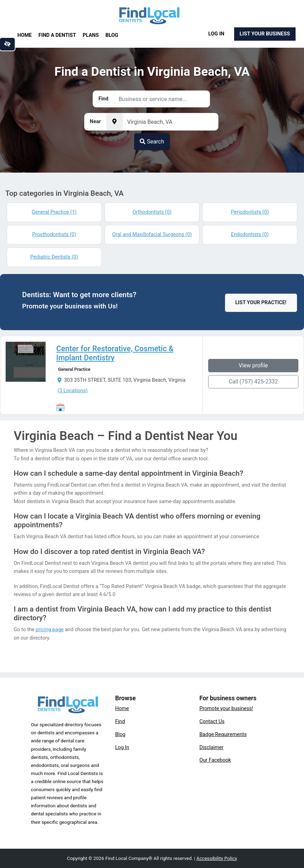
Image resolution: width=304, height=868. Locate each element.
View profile (253, 365)
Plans (91, 35)
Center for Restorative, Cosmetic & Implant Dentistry (115, 353)
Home (25, 35)
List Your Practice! (261, 303)
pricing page (50, 629)
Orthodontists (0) (152, 212)
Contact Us (212, 721)
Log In (216, 34)
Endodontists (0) (250, 234)
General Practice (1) (54, 212)
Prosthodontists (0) (54, 234)
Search (152, 142)
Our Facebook (215, 760)
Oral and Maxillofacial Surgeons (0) (152, 234)
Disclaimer (212, 747)
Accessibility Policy (217, 858)
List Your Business (265, 34)
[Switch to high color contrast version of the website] (7, 44)
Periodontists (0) (250, 212)
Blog (112, 35)
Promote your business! (226, 708)
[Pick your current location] (114, 122)
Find (120, 721)
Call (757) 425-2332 (253, 382)
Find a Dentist (57, 35)
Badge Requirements (223, 734)
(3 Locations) (73, 390)
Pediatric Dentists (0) (54, 257)
